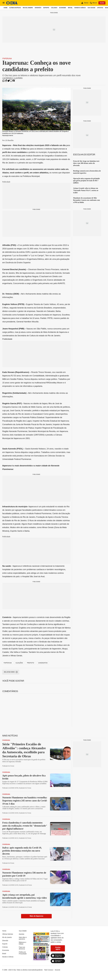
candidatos (43, 663)
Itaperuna (7, 59)
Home (5, 8)
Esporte (46, 8)
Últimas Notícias (15, 8)
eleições (19, 663)
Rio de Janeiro (28, 8)
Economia (63, 8)
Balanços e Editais (22, 943)
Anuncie (58, 970)
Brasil (70, 8)
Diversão (38, 8)
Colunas (54, 8)
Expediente (39, 970)
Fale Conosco (49, 970)
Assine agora (58, 948)
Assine (102, 3)
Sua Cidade (91, 8)
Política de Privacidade (23, 953)
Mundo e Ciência (80, 8)
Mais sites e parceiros (23, 938)
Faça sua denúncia (22, 948)
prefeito (31, 663)
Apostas (100, 8)
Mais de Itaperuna (36, 916)
